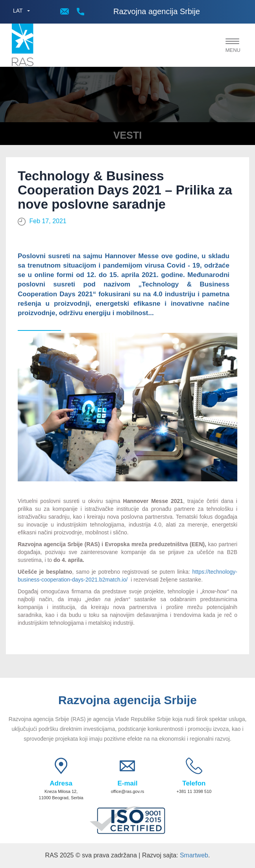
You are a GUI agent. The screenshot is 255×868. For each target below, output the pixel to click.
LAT (18, 11)
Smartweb (194, 855)
